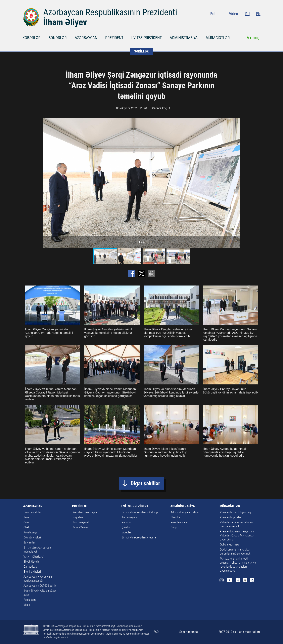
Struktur (175, 517)
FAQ (156, 632)
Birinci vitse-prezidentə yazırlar (139, 537)
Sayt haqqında (189, 632)
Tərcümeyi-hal (81, 522)
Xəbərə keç (159, 108)
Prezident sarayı (180, 522)
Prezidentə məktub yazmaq (235, 512)
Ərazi (27, 522)
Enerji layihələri (32, 572)
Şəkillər (126, 527)
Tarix (26, 517)
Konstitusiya (31, 532)
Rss (258, 22)
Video (233, 14)
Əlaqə (174, 527)
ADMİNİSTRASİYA (184, 38)
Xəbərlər (127, 522)
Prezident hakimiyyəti (85, 512)
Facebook (244, 22)
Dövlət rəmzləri (32, 537)
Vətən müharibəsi (34, 557)
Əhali (26, 527)
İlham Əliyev (65, 22)
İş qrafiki (78, 517)
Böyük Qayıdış (32, 562)
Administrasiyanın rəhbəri (185, 512)
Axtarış (253, 38)
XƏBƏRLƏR (32, 38)
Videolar (126, 532)
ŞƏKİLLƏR (141, 51)
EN (258, 14)
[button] (236, 183)
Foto (214, 14)
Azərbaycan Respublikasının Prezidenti (110, 12)
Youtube (236, 22)
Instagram (228, 22)
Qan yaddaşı (31, 567)
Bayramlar (29, 542)
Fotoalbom (30, 600)
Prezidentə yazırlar (231, 517)
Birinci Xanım (80, 527)
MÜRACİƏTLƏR (218, 38)
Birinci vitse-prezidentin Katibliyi (140, 512)
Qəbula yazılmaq (229, 544)
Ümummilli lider (32, 512)
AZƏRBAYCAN (86, 38)
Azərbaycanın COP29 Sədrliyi (40, 586)
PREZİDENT (114, 38)
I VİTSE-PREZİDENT (147, 38)
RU (247, 14)
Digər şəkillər (145, 483)
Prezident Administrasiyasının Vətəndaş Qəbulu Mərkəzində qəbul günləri (237, 535)
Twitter (251, 22)
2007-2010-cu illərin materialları (239, 632)
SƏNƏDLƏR (58, 38)
